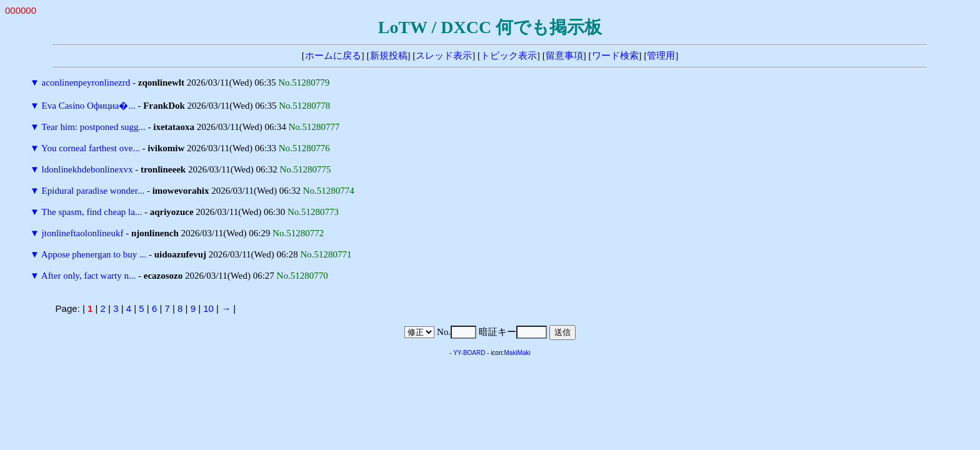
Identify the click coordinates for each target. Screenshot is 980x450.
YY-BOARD (469, 353)
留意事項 (564, 56)
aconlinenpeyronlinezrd (86, 82)
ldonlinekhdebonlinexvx (87, 169)
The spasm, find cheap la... (92, 212)
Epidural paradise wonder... (93, 191)
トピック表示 (509, 56)
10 (208, 308)
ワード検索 (615, 56)
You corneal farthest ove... (91, 148)
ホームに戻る (333, 56)
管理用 (661, 56)
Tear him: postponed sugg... (93, 127)
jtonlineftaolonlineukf (83, 233)
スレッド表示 (444, 56)
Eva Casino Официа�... (89, 106)
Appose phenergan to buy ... (94, 254)
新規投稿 (389, 56)
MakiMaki (517, 353)
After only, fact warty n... (88, 276)
